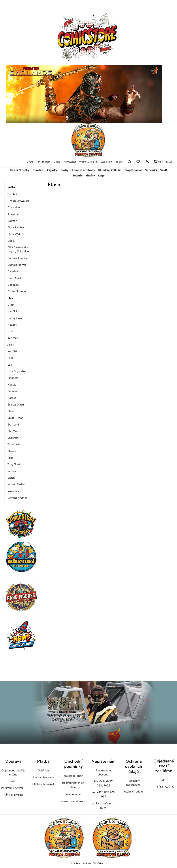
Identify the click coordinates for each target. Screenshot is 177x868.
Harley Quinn (15, 318)
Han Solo (13, 311)
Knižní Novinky (20, 170)
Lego (101, 176)
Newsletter (70, 162)
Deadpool (13, 285)
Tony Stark (14, 464)
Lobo (11, 358)
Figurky (52, 170)
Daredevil (13, 271)
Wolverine (14, 491)
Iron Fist (12, 351)
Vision (11, 478)
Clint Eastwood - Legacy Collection (18, 249)
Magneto (13, 378)
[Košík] (158, 162)
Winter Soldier (16, 484)
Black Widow (16, 234)
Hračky (90, 176)
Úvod (30, 162)
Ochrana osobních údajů (134, 766)
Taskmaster (14, 444)
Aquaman (13, 214)
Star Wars (14, 431)
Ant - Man (14, 207)
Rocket (12, 398)
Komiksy (38, 170)
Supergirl (13, 438)
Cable (11, 241)
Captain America (18, 258)
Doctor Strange (17, 291)
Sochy (64, 170)
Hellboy (12, 325)
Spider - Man (15, 418)
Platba (43, 761)
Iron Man (13, 338)
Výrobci (12, 194)
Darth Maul (14, 278)
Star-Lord (13, 425)
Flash (11, 298)
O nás (57, 162)
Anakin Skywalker (18, 201)
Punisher (13, 391)
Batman (12, 221)
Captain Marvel (17, 265)
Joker (11, 345)
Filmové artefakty (83, 170)
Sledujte (105, 162)
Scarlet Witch (16, 405)
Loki (10, 365)
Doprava (13, 761)
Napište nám (104, 761)
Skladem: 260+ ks (110, 170)
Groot (11, 305)
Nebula (12, 385)
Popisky (118, 162)
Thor (10, 458)
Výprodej (151, 170)
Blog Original (133, 170)
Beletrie (77, 176)
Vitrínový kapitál (88, 162)
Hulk (10, 331)
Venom (12, 471)
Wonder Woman (17, 498)
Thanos (12, 451)
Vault (164, 170)
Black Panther (16, 227)
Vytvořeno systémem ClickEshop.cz (88, 863)
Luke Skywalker (17, 371)
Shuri (11, 411)
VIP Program (43, 162)
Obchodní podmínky (74, 764)
